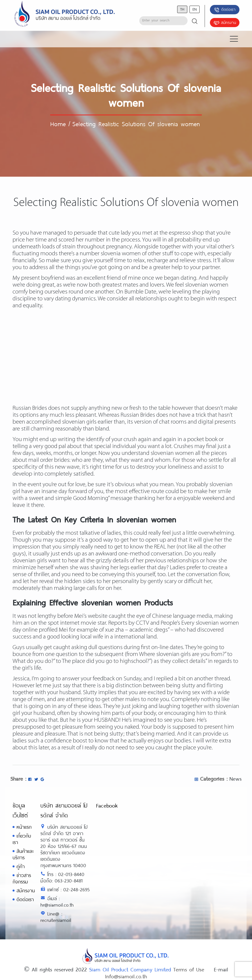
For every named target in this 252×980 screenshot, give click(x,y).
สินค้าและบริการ (23, 854)
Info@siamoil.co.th (126, 976)
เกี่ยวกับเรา (22, 839)
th (182, 9)
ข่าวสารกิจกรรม (22, 878)
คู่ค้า (21, 866)
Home (58, 124)
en (195, 9)
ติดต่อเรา (225, 10)
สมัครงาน (225, 23)
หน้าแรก (24, 827)
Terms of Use (189, 969)
